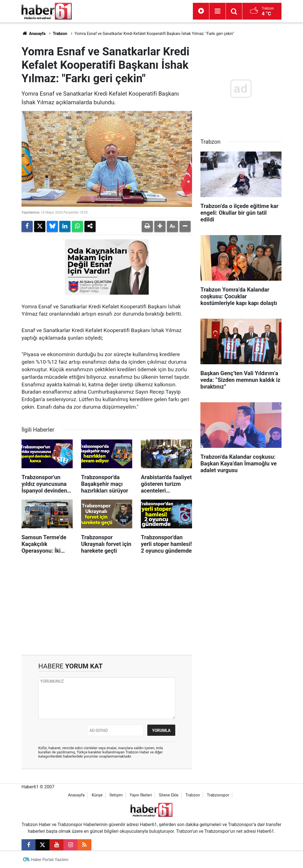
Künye (97, 795)
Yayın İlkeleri (141, 795)
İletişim (116, 795)
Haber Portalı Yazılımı (50, 860)
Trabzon (60, 34)
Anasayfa (34, 34)
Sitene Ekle (169, 795)
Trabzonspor (218, 795)
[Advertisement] (107, 607)
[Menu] (217, 11)
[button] (160, 226)
